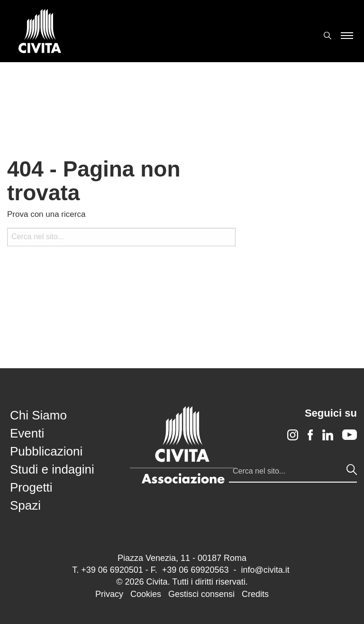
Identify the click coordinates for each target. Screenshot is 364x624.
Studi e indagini (52, 469)
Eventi (27, 433)
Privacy (109, 594)
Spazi (25, 505)
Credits (255, 594)
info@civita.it (265, 570)
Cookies (146, 594)
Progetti (31, 487)
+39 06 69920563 (196, 570)
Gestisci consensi (201, 594)
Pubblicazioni (46, 451)
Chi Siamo (38, 415)
